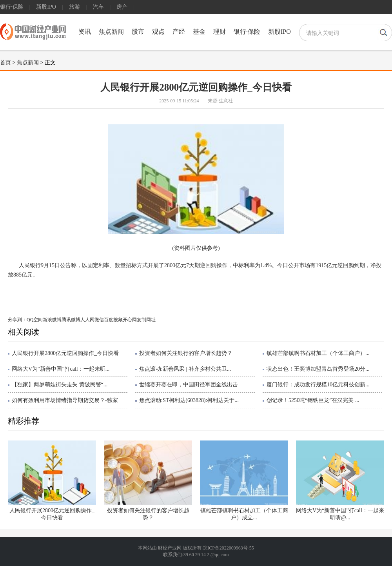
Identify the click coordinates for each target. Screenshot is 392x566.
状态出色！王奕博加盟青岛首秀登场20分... (318, 369)
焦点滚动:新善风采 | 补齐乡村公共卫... (185, 369)
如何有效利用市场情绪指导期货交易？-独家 (65, 400)
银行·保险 (12, 7)
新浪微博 (52, 320)
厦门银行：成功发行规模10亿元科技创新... (318, 385)
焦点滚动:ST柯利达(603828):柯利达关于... (189, 400)
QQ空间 (35, 320)
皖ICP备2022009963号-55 (228, 548)
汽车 (98, 7)
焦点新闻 (111, 32)
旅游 (74, 7)
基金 (199, 32)
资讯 (85, 32)
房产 (122, 7)
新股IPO (46, 7)
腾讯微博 (71, 320)
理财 (220, 32)
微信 (99, 320)
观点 (158, 32)
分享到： (17, 320)
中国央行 (76, 292)
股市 (138, 32)
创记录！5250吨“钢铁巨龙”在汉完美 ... (313, 400)
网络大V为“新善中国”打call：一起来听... (61, 369)
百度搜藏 (113, 320)
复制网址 (146, 320)
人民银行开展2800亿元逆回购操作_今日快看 (65, 353)
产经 (179, 32)
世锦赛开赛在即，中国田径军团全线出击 (189, 385)
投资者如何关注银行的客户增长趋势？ (186, 353)
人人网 (87, 320)
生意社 (226, 101)
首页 (5, 63)
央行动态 (53, 292)
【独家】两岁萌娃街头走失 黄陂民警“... (60, 385)
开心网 (130, 320)
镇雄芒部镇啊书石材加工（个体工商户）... (318, 353)
